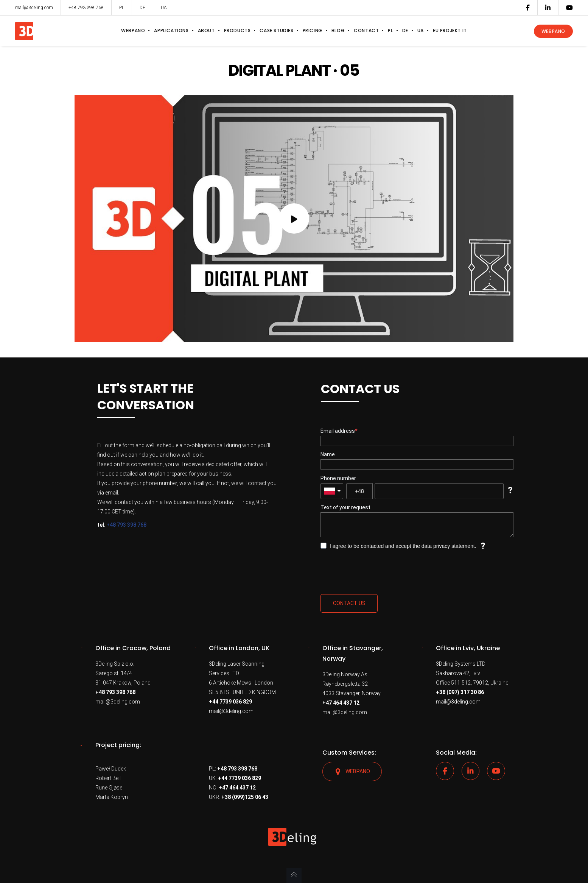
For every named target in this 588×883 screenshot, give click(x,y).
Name (328, 454)
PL (122, 8)
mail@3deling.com (118, 702)
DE (142, 8)
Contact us (349, 603)
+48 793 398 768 (127, 525)
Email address (338, 431)
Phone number (338, 478)
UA (164, 8)
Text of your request (345, 507)
